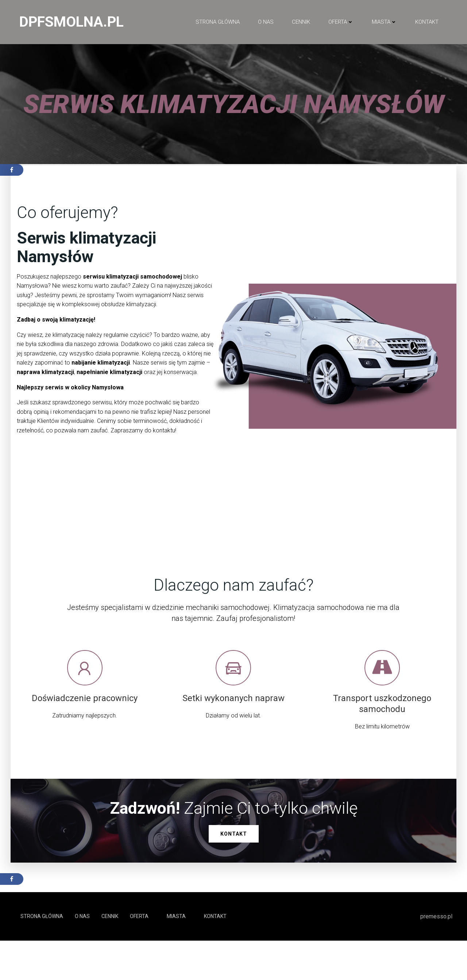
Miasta (384, 22)
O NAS (265, 22)
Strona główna (217, 22)
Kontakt (427, 22)
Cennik (301, 22)
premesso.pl (436, 955)
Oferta (341, 22)
